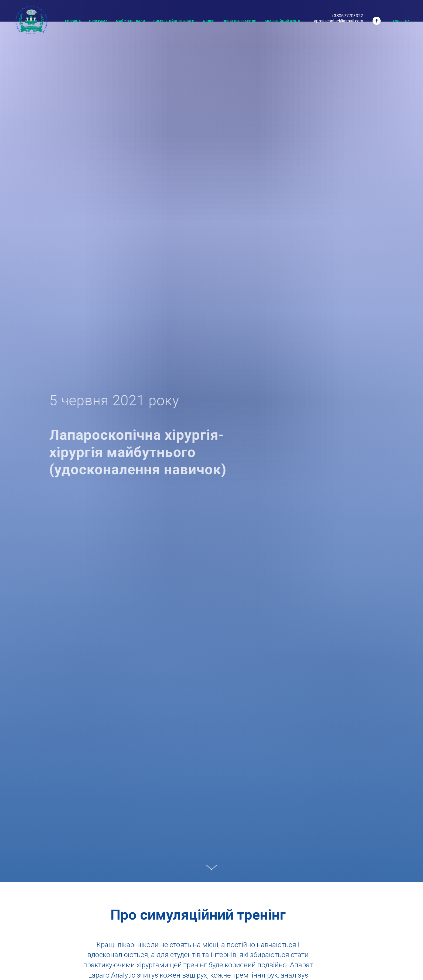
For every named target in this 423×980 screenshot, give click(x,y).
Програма (98, 21)
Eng (396, 21)
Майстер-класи (130, 21)
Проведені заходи (240, 21)
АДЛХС (209, 21)
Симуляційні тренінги (174, 21)
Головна (73, 21)
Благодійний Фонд (282, 21)
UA (407, 21)
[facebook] (377, 21)
